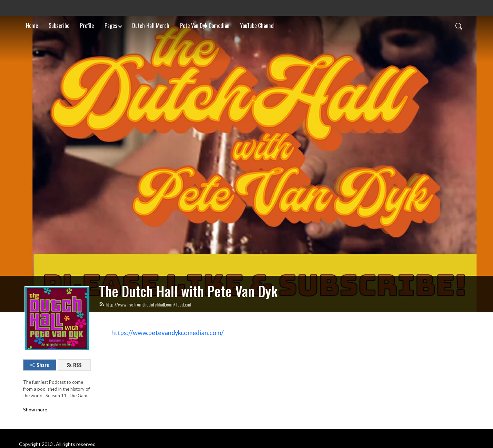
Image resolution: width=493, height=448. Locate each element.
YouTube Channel (257, 26)
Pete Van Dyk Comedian (205, 26)
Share (40, 365)
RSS (74, 365)
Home (32, 26)
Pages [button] (111, 26)
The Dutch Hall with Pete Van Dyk (188, 291)
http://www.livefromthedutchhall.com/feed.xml (145, 304)
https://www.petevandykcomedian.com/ (167, 333)
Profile (87, 26)
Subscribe (59, 26)
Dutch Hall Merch (151, 26)
